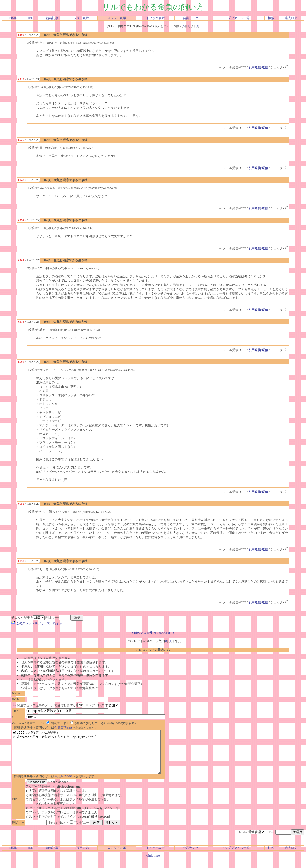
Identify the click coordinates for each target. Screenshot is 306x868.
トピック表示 (155, 18)
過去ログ (291, 18)
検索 (271, 18)
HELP (30, 18)
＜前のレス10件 (142, 633)
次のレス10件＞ (164, 633)
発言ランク (191, 18)
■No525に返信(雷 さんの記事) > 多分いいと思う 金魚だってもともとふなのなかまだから (95, 756)
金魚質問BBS (63, 727)
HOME (12, 18)
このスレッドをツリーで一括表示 (37, 623)
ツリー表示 (81, 18)
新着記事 (52, 18)
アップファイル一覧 (236, 18)
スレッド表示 (117, 18)
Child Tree (153, 864)
